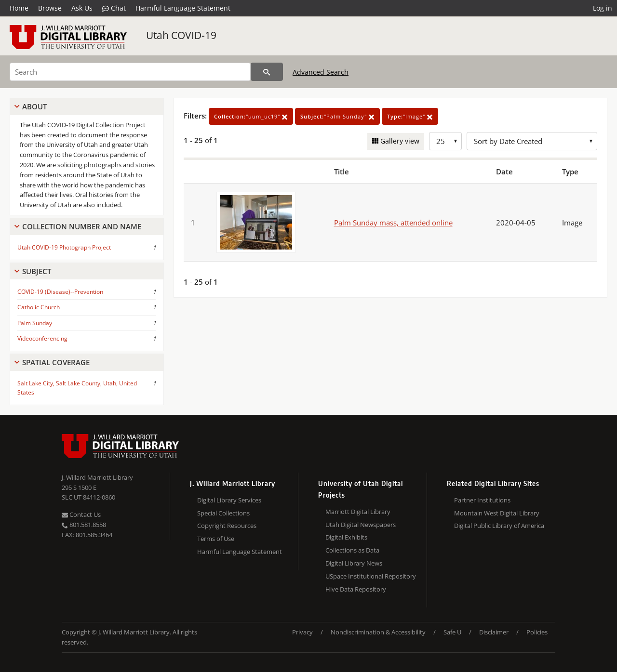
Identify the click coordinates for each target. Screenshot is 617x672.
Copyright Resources (227, 526)
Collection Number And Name (82, 226)
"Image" (410, 116)
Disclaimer (494, 632)
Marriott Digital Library (358, 512)
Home (19, 8)
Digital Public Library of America (499, 526)
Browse (50, 8)
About (34, 106)
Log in (603, 8)
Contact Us (81, 514)
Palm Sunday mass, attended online (393, 223)
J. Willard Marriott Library (97, 477)
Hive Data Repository (356, 589)
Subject (37, 271)
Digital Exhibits (346, 537)
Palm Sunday (35, 323)
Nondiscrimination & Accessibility (378, 632)
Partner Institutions (482, 500)
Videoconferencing (42, 338)
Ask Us (82, 8)
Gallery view (399, 141)
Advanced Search (321, 72)
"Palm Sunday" (337, 116)
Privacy (302, 632)
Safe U (452, 632)
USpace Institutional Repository (371, 576)
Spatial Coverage (56, 362)
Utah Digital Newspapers (361, 525)
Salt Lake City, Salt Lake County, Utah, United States (77, 388)
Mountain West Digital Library (497, 513)
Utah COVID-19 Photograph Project (64, 247)
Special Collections (223, 513)
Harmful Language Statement (183, 8)
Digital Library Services (229, 500)
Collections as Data (352, 550)
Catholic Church (39, 307)
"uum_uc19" (251, 116)
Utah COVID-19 (181, 35)
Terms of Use (216, 539)
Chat (114, 8)
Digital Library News (354, 563)
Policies (537, 632)
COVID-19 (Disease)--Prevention (60, 292)
